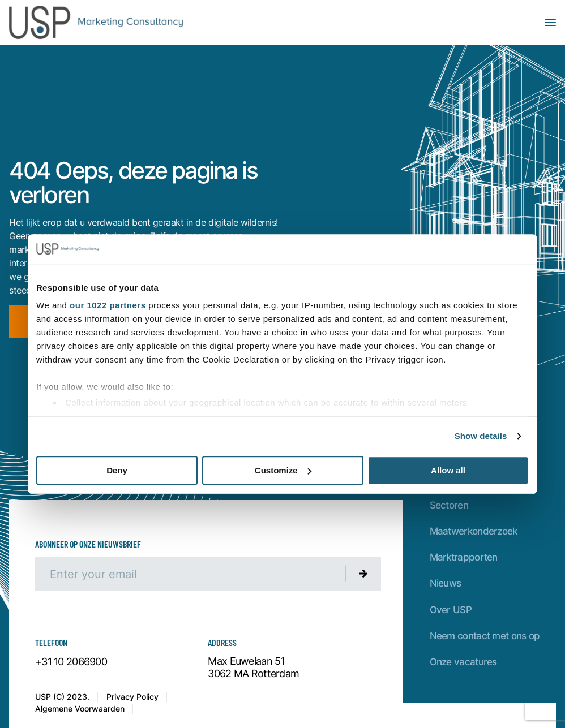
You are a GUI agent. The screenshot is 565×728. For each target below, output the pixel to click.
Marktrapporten (464, 557)
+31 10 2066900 (71, 662)
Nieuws (446, 583)
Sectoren (449, 505)
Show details (481, 436)
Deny (117, 470)
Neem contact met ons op (485, 636)
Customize (283, 470)
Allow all (448, 470)
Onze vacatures (463, 662)
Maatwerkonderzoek (474, 531)
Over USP (451, 609)
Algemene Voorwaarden (80, 708)
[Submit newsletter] (363, 574)
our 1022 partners (108, 306)
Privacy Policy (132, 697)
